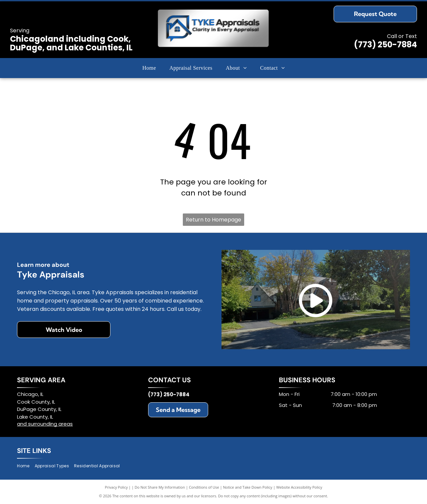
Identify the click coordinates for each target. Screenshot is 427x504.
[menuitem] (149, 68)
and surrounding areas (45, 424)
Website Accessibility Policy (299, 487)
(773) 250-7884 (385, 45)
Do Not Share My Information (160, 487)
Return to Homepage (213, 220)
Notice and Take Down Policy (248, 487)
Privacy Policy (116, 487)
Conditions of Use (204, 487)
